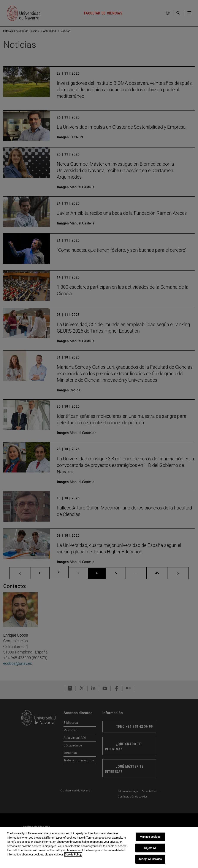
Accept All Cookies (150, 859)
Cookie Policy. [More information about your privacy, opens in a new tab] (73, 854)
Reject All (150, 848)
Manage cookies (150, 837)
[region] (99, 847)
